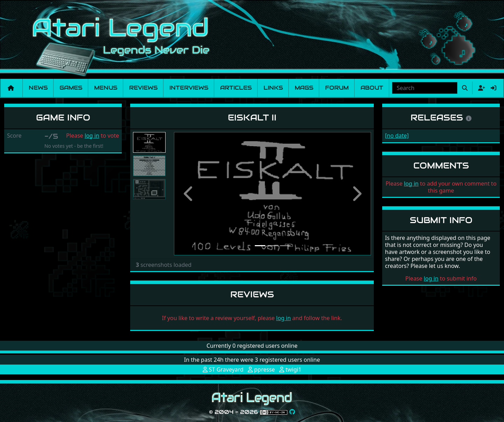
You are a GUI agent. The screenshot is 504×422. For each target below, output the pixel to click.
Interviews (189, 88)
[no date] (397, 136)
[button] (189, 194)
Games (71, 88)
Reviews (143, 88)
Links (273, 88)
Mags (304, 88)
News (38, 88)
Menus (106, 88)
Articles (236, 88)
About (372, 88)
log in (92, 136)
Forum (337, 88)
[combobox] (425, 88)
